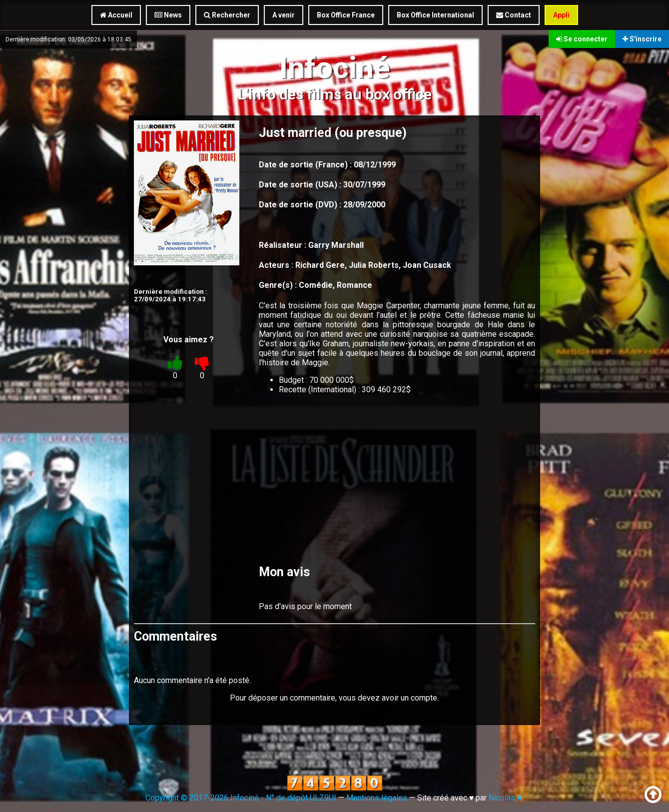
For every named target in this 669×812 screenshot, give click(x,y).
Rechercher (227, 15)
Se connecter (582, 39)
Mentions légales (377, 798)
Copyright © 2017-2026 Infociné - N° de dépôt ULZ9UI (241, 798)
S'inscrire (642, 39)
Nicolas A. (506, 798)
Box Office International (435, 15)
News (168, 15)
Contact (514, 15)
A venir (284, 15)
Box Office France (346, 15)
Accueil (116, 15)
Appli (561, 15)
